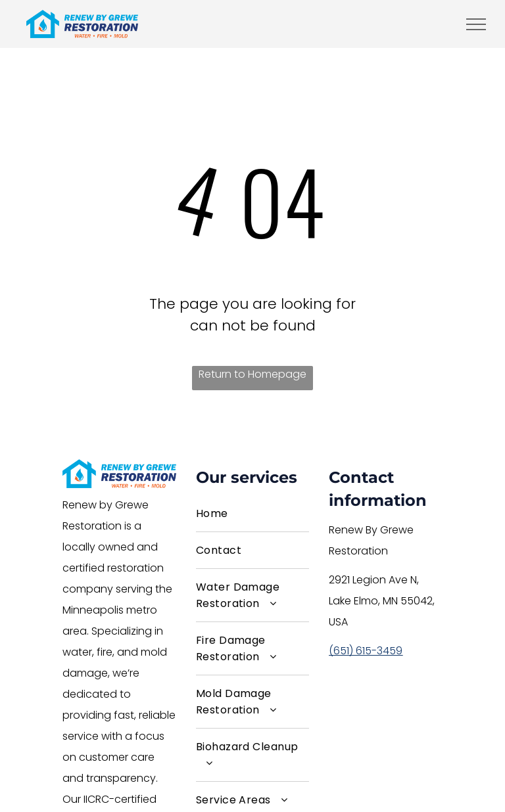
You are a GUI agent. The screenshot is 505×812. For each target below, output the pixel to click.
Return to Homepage (252, 374)
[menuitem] (253, 514)
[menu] (476, 24)
